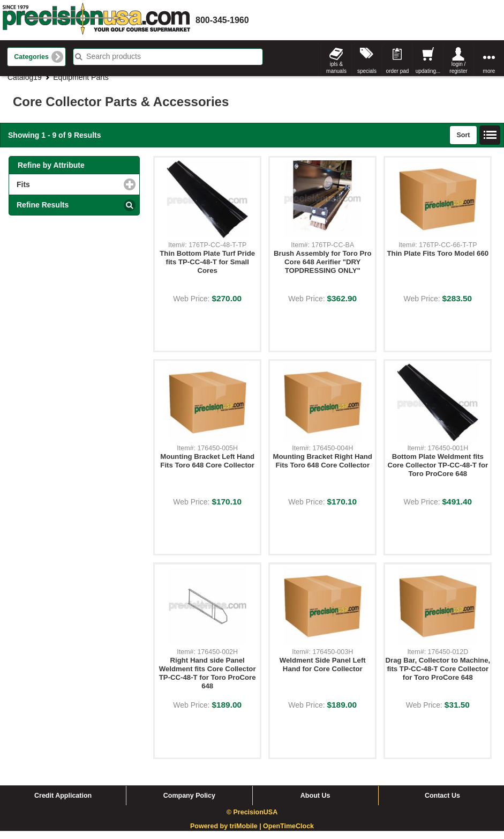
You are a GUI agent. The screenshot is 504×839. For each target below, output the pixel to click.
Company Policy (189, 804)
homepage (96, 20)
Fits (67, 192)
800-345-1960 (222, 20)
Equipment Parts (81, 85)
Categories (31, 57)
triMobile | (247, 835)
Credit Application (63, 804)
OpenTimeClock (288, 835)
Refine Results (43, 213)
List (490, 143)
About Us (315, 804)
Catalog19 (25, 85)
